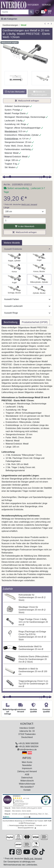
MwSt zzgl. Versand (29, 204)
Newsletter (27, 765)
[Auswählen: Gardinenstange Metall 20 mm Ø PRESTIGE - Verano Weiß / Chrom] (14, 290)
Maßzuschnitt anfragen (27, 101)
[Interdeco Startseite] (14, 5)
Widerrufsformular (27, 784)
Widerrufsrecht (27, 781)
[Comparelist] (43, 12)
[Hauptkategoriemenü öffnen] (9, 19)
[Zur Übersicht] (48, 24)
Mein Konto (27, 762)
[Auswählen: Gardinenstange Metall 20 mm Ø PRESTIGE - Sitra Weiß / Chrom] (14, 269)
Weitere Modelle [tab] (12, 243)
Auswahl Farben (27, 299)
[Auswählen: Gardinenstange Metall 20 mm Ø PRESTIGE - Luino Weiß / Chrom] (14, 279)
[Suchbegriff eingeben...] (15, 12)
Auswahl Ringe (27, 313)
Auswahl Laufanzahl (27, 306)
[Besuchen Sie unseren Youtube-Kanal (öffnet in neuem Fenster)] (27, 853)
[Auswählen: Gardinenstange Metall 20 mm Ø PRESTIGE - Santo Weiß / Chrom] (14, 258)
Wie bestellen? (27, 787)
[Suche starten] (31, 12)
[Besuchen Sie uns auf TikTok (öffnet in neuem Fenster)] (42, 853)
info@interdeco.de (28, 750)
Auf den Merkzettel (15, 92)
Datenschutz (27, 778)
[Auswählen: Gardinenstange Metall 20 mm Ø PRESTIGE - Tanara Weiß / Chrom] (39, 269)
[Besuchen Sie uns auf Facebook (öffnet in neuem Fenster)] (12, 853)
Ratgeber (33, 5)
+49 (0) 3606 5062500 (28, 743)
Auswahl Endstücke (27, 249)
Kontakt (27, 790)
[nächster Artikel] (51, 24)
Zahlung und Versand (27, 771)
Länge (6, 207)
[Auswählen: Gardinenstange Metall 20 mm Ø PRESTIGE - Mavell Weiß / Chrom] (39, 290)
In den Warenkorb (25, 226)
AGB (27, 775)
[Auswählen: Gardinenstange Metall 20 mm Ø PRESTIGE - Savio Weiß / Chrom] (39, 258)
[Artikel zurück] (45, 24)
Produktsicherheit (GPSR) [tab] (35, 322)
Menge (7, 216)
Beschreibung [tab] (11, 322)
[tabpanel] (27, 456)
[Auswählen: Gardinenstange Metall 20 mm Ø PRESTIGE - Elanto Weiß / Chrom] (39, 279)
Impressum (27, 768)
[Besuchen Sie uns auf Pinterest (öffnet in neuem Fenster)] (35, 853)
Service (46, 5)
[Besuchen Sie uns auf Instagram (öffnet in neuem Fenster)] (19, 853)
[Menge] (25, 221)
